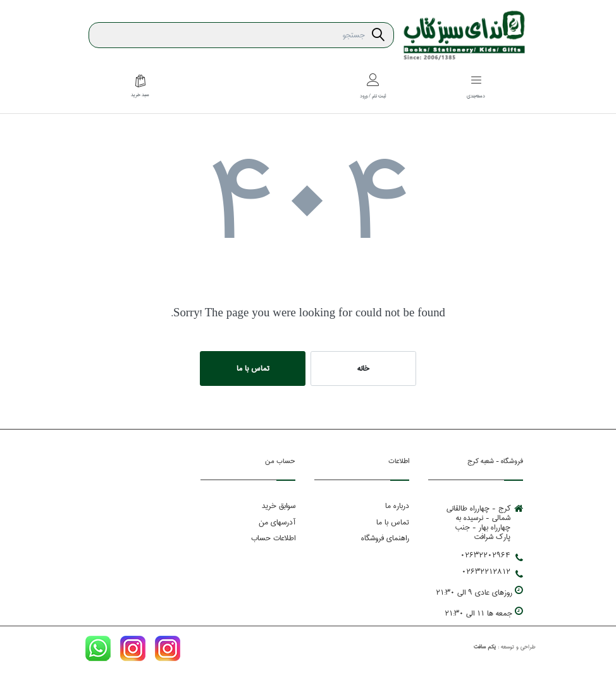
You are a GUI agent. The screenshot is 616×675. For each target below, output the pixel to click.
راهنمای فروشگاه (385, 538)
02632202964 (492, 555)
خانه (363, 368)
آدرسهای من (277, 522)
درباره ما (397, 506)
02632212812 (492, 572)
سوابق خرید (279, 506)
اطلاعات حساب (273, 538)
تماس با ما (253, 368)
